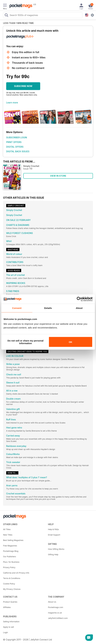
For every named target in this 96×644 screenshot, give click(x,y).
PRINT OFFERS (14, 142)
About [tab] (79, 308)
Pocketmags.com (56, 607)
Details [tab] (48, 308)
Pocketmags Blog (11, 551)
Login (5, 632)
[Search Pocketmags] (6, 16)
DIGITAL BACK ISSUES (18, 151)
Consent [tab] (17, 308)
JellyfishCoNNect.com (58, 618)
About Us (52, 602)
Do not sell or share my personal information (26, 342)
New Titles (8, 535)
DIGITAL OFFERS (15, 147)
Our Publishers (10, 557)
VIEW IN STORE (58, 176)
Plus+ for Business (11, 562)
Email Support (54, 535)
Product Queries (10, 602)
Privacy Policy (9, 567)
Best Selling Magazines (13, 540)
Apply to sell (9, 627)
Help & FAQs (53, 529)
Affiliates (7, 607)
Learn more (12, 103)
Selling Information (11, 622)
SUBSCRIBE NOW (23, 86)
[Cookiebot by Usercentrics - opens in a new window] (79, 299)
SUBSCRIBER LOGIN (17, 137)
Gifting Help (53, 555)
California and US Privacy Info (16, 573)
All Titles (7, 529)
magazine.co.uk (55, 613)
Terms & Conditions (12, 578)
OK (71, 342)
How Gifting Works (56, 549)
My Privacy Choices (12, 589)
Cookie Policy (9, 584)
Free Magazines (10, 546)
